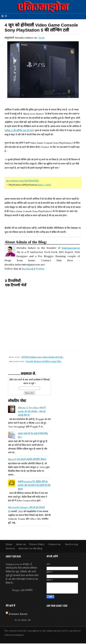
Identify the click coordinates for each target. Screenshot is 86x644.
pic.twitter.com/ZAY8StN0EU (23, 181)
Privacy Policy (37, 544)
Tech (41, 38)
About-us (21, 544)
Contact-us (54, 544)
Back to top (72, 544)
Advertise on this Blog (30, 548)
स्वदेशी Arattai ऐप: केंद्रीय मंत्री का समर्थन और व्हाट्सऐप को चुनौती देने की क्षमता (34, 485)
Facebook (28, 269)
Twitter (40, 269)
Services (11, 548)
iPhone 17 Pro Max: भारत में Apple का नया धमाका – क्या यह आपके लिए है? (32, 411)
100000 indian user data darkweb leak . (42, 357)
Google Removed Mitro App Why (43, 361)
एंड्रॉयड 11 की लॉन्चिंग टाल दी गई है (19, 130)
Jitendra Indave (18, 614)
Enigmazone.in (71, 248)
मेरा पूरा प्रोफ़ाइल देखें (22, 620)
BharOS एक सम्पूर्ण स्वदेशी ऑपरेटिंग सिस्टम (27, 459)
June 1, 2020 (44, 185)
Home (9, 544)
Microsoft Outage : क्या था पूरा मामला (26, 507)
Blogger (16, 590)
